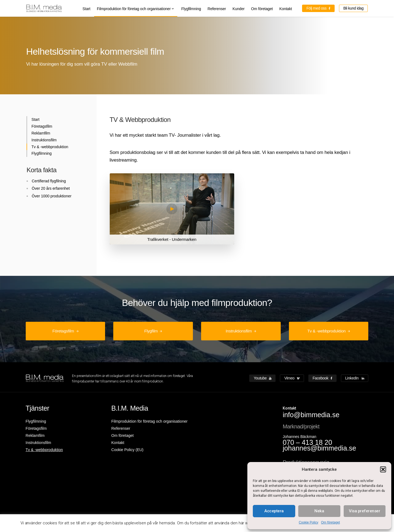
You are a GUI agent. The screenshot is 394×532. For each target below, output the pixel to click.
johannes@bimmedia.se (319, 448)
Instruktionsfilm (44, 140)
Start (87, 9)
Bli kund (354, 8)
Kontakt (286, 9)
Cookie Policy (308, 522)
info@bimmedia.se (311, 415)
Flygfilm (151, 331)
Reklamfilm (41, 133)
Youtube (262, 378)
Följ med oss (318, 8)
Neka (319, 511)
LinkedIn (355, 378)
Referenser (217, 9)
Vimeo (292, 378)
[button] (383, 469)
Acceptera (274, 511)
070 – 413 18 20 (307, 442)
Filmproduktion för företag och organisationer (134, 9)
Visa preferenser (364, 511)
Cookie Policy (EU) (127, 450)
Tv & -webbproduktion (50, 147)
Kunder (239, 9)
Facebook (322, 378)
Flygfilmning (191, 9)
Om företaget (330, 522)
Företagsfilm (42, 126)
